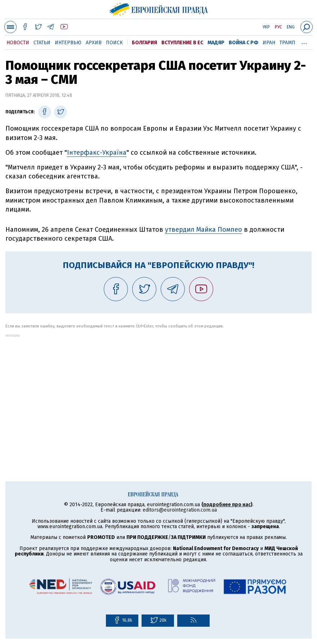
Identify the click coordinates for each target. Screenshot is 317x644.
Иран (269, 43)
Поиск (114, 43)
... (304, 41)
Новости (18, 43)
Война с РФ (244, 43)
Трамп (287, 43)
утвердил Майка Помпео (204, 230)
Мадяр (216, 43)
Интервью (68, 43)
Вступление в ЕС (182, 43)
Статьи (42, 43)
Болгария (144, 43)
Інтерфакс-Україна (97, 153)
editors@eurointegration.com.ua (180, 510)
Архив (94, 43)
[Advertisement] (158, 388)
